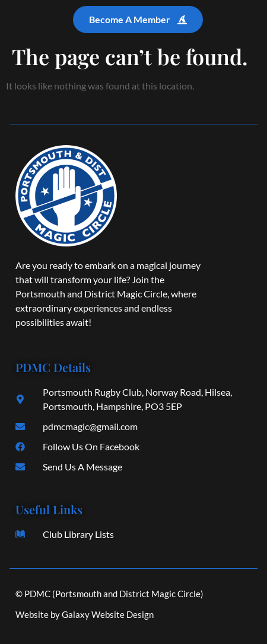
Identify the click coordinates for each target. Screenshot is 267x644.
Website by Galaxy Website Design (85, 614)
